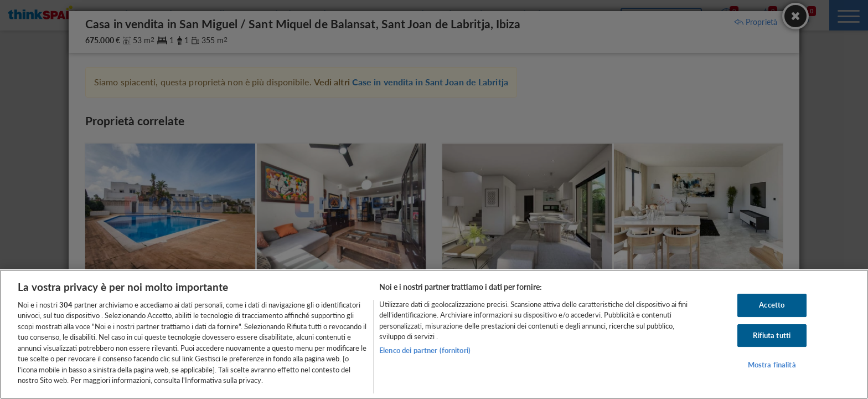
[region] (434, 334)
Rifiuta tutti (772, 335)
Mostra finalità (772, 365)
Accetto (772, 305)
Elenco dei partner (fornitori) (425, 350)
